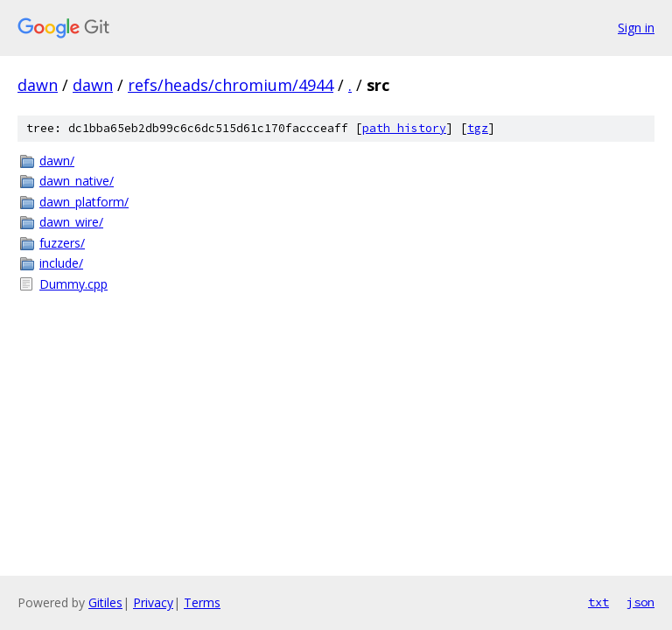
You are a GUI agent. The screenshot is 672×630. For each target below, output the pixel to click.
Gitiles (105, 602)
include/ (61, 263)
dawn (38, 85)
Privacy (153, 602)
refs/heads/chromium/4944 (231, 85)
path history (404, 128)
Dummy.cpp (73, 284)
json (640, 602)
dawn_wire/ (71, 222)
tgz (478, 128)
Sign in (636, 28)
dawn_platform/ (84, 202)
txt (598, 602)
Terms (202, 602)
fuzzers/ (62, 243)
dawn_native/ (77, 181)
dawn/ (57, 161)
